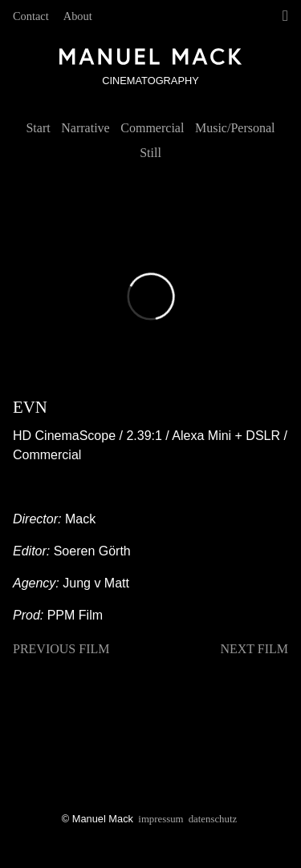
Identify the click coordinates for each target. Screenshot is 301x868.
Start (38, 128)
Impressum (161, 819)
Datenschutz (213, 819)
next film (254, 649)
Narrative (85, 128)
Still (150, 153)
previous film (61, 649)
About (78, 16)
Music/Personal (235, 128)
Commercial (152, 128)
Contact (31, 16)
